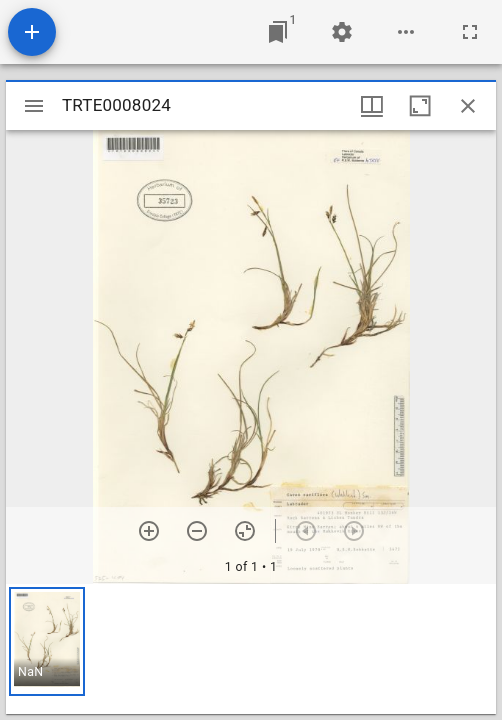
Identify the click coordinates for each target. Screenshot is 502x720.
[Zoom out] (197, 531)
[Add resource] (32, 32)
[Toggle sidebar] (34, 106)
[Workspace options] (406, 32)
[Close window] (468, 106)
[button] (47, 641)
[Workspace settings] (342, 32)
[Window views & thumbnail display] (372, 106)
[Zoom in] (149, 531)
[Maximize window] (420, 106)
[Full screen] (470, 32)
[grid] (251, 649)
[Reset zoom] (245, 531)
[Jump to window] (278, 32)
